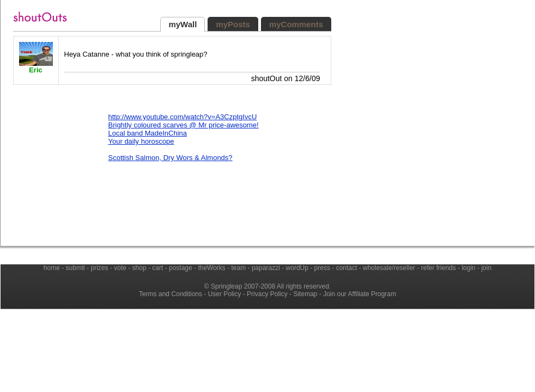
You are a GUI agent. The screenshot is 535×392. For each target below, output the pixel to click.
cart (157, 268)
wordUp (297, 268)
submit (75, 268)
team (239, 268)
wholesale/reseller (389, 268)
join (486, 268)
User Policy (225, 294)
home (52, 268)
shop (139, 268)
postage (181, 268)
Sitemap (305, 294)
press (322, 268)
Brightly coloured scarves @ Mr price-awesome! (184, 125)
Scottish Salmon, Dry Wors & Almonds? (171, 158)
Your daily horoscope (141, 141)
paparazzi (266, 268)
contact (347, 268)
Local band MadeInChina (148, 133)
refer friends (439, 268)
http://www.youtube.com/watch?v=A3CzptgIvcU (183, 117)
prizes (100, 268)
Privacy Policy (267, 294)
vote (120, 268)
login (468, 268)
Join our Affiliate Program (360, 294)
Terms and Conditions (171, 294)
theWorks (211, 268)
